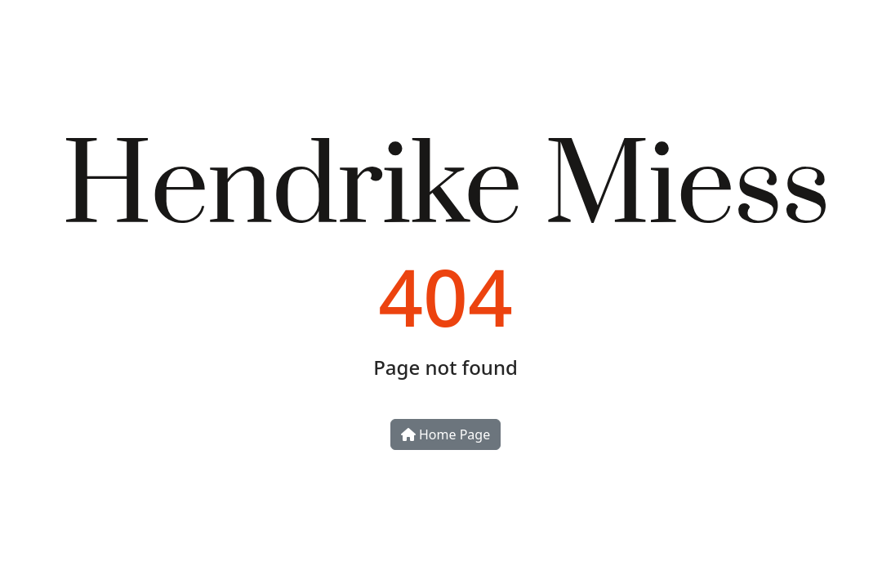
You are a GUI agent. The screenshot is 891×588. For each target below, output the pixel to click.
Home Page (445, 434)
